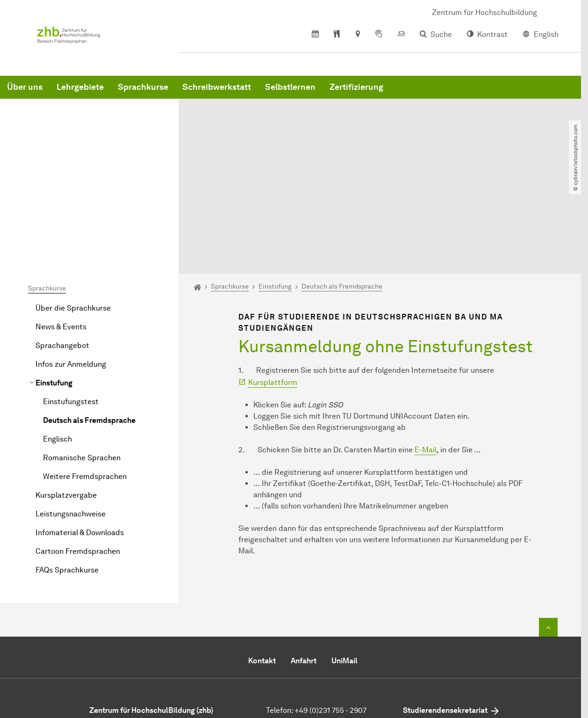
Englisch (57, 346)
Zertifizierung (498, 94)
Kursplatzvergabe (66, 403)
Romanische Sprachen (82, 365)
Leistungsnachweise (71, 421)
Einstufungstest (71, 309)
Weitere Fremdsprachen (85, 384)
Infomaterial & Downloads (80, 440)
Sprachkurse (285, 94)
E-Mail (426, 357)
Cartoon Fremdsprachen (78, 459)
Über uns (167, 94)
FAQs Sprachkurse (67, 477)
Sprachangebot (62, 253)
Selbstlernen (432, 94)
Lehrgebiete (222, 94)
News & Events (61, 234)
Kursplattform (273, 290)
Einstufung (54, 290)
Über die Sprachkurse (73, 215)
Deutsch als (89, 328)
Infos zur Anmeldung (71, 272)
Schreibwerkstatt (359, 94)
